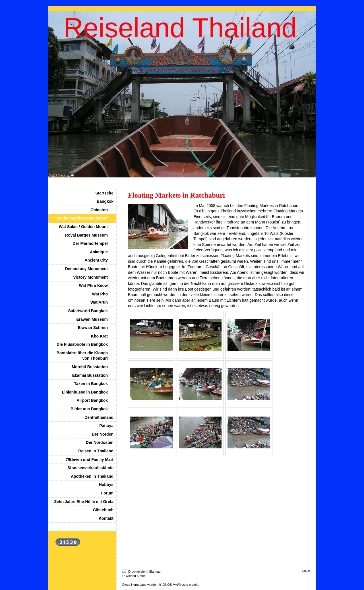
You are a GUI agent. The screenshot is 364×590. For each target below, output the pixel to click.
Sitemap (155, 572)
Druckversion (135, 572)
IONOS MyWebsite (175, 585)
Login (306, 571)
